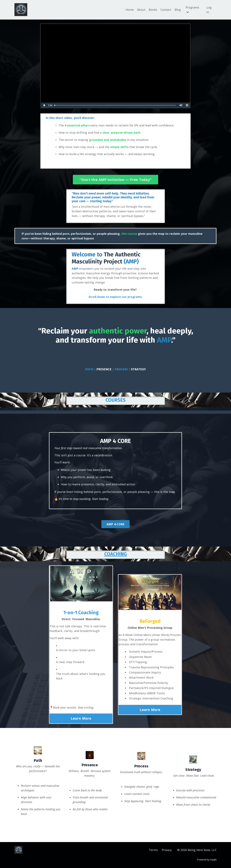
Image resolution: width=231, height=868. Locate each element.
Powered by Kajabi (207, 860)
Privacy (167, 850)
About (141, 10)
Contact (166, 10)
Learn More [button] (81, 718)
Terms (153, 850)
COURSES (116, 400)
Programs (192, 10)
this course (129, 234)
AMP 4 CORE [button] (116, 524)
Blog (178, 10)
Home (130, 10)
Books (153, 10)
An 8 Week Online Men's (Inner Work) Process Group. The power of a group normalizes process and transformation (150, 640)
